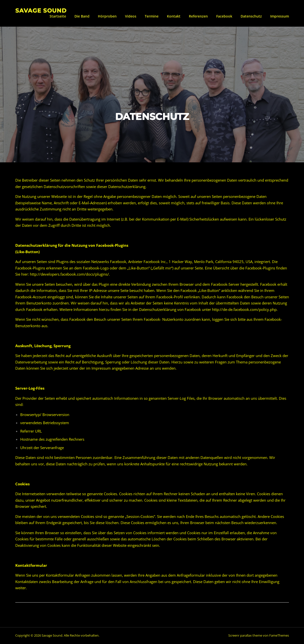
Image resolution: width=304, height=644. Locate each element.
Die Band (82, 16)
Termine (152, 16)
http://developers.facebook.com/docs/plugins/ (69, 275)
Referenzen (198, 16)
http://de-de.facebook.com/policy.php (244, 310)
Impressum (280, 16)
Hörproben (107, 16)
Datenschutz (251, 16)
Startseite (58, 16)
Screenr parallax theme (245, 636)
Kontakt (174, 16)
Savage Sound (41, 10)
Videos (131, 16)
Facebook (224, 16)
